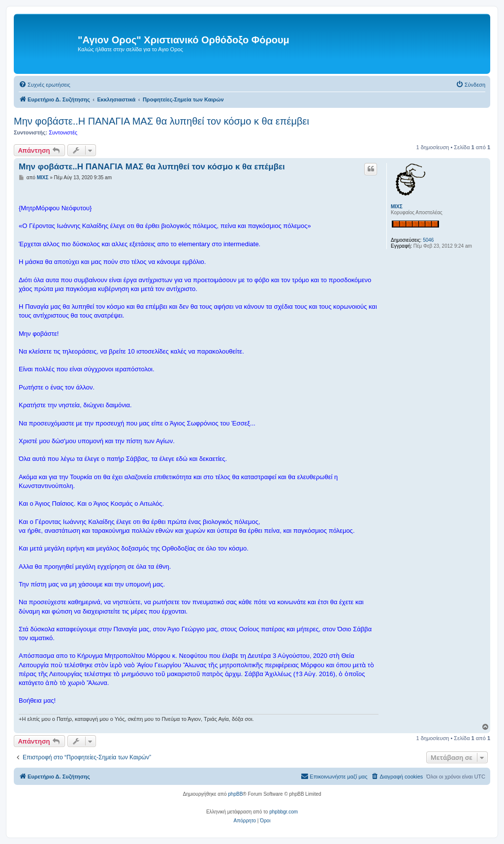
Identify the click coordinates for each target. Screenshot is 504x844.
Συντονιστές (63, 132)
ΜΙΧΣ (397, 207)
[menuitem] (45, 85)
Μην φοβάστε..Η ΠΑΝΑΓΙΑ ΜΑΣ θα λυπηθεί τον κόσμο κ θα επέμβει (161, 121)
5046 (428, 240)
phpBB (235, 794)
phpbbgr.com (283, 812)
